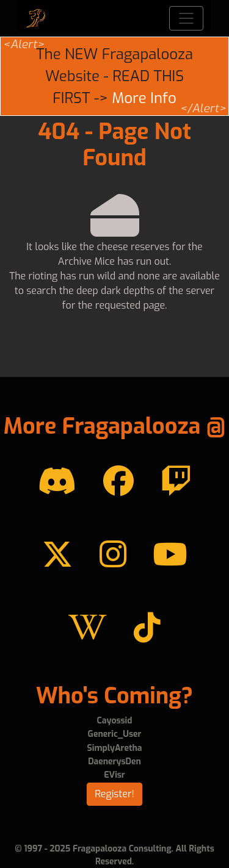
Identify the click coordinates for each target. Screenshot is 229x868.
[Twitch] (176, 482)
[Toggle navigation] (186, 18)
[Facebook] (118, 482)
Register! (114, 794)
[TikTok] (147, 628)
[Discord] (57, 482)
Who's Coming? (114, 696)
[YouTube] (170, 555)
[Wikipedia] (88, 628)
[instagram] (113, 555)
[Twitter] (57, 555)
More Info (144, 98)
